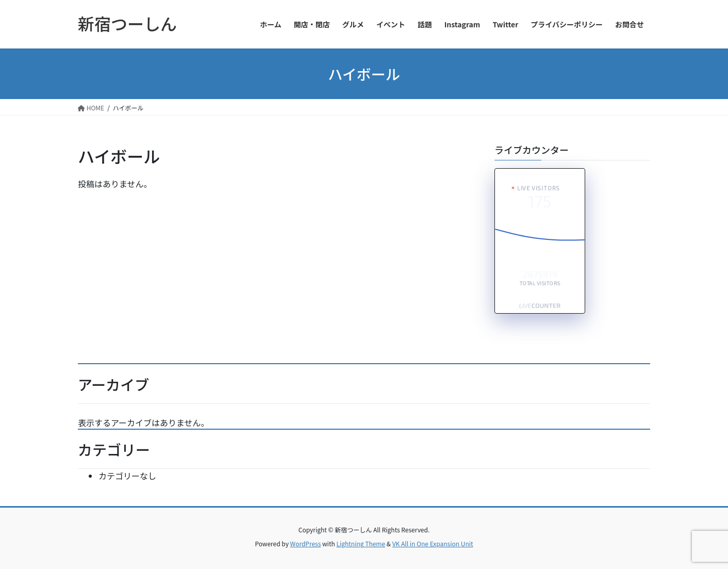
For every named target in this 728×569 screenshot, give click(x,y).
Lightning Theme (361, 543)
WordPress (306, 543)
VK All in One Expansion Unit (433, 543)
